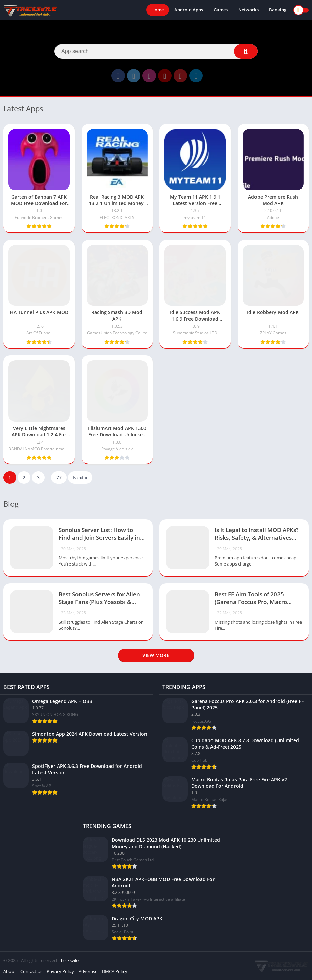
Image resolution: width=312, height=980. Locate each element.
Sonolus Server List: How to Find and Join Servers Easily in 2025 (99, 534)
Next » (80, 478)
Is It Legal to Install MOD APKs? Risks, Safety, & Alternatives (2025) (257, 534)
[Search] (156, 51)
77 (59, 478)
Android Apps (189, 10)
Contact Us (31, 971)
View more (156, 655)
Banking (278, 10)
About (10, 971)
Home (158, 10)
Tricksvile (69, 960)
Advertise (88, 971)
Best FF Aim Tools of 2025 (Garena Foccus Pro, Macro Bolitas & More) (251, 599)
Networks (248, 10)
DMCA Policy (115, 971)
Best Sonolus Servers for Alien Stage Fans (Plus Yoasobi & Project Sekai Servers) (99, 599)
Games (221, 10)
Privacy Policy (60, 971)
